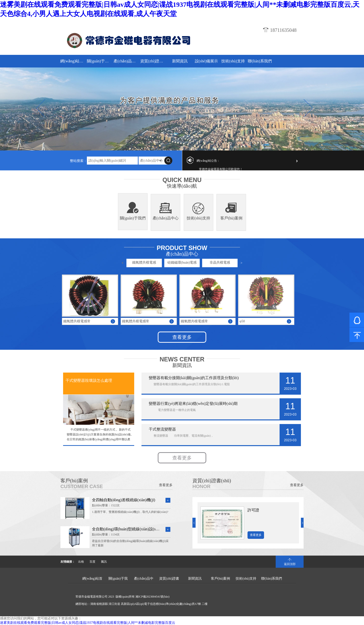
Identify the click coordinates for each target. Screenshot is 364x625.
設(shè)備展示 (207, 61)
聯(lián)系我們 (260, 61)
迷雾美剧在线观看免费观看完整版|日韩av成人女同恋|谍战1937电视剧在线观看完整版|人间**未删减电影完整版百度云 (88, 623)
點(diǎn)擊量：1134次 (106, 534)
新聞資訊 (180, 61)
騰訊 (104, 562)
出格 (81, 562)
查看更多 (182, 337)
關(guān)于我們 (100, 61)
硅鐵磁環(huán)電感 (182, 262)
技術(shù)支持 (233, 61)
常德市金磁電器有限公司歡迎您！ (221, 169)
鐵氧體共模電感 (144, 262)
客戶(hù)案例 (231, 218)
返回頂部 (290, 564)
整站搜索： (78, 161)
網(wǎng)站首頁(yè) (73, 61)
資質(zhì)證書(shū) (153, 61)
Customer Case (82, 486)
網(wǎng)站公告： (208, 161)
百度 (92, 562)
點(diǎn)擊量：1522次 (106, 505)
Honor (201, 486)
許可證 (253, 510)
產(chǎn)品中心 (126, 61)
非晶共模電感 (220, 262)
